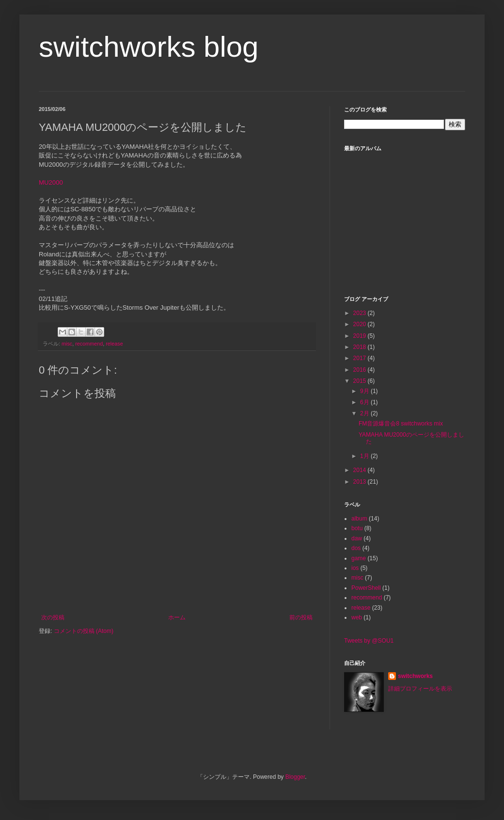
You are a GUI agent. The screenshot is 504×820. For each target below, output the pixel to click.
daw (357, 538)
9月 (365, 391)
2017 (361, 358)
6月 (365, 402)
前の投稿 (301, 617)
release (114, 344)
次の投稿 (53, 617)
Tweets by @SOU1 (369, 641)
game (359, 558)
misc (67, 344)
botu (357, 528)
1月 (365, 456)
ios (355, 568)
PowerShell (366, 588)
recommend (89, 344)
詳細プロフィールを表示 (420, 689)
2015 (361, 381)
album (359, 519)
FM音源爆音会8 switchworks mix (401, 424)
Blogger (295, 777)
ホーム (177, 617)
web (357, 617)
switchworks (415, 676)
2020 (361, 324)
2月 (365, 413)
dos (356, 548)
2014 (361, 470)
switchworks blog (149, 47)
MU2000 (51, 182)
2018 (361, 347)
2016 (361, 370)
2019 (361, 336)
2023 (361, 313)
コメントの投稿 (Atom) (84, 631)
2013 (361, 482)
